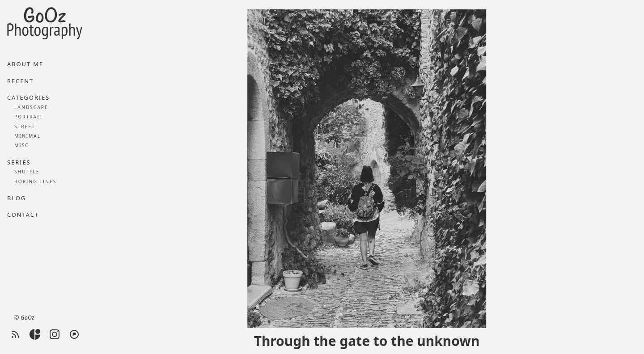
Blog (17, 198)
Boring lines (35, 181)
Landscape (31, 107)
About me (25, 64)
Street (25, 126)
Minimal (28, 136)
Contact (23, 215)
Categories (28, 97)
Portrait (29, 117)
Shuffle (27, 172)
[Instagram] (55, 334)
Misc (22, 145)
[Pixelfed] (74, 334)
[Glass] (35, 334)
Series (19, 162)
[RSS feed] (15, 334)
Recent (20, 81)
